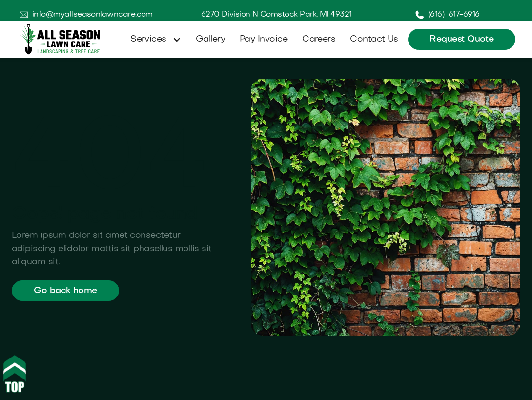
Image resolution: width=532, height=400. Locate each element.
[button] (153, 39)
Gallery (210, 39)
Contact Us (374, 39)
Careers (319, 39)
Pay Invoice (264, 39)
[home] (60, 39)
